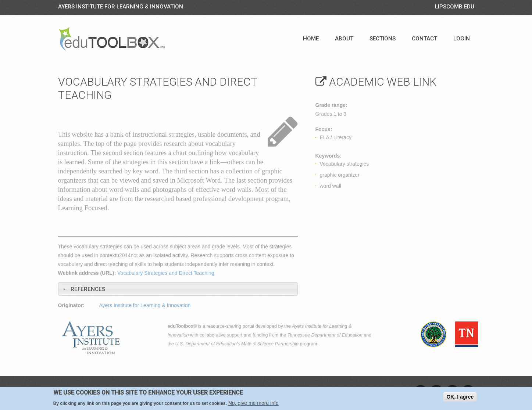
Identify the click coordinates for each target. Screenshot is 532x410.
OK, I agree (460, 397)
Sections (383, 39)
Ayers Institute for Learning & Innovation (121, 7)
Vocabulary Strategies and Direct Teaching (166, 273)
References (88, 289)
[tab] (178, 289)
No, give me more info (253, 403)
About (344, 39)
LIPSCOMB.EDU (455, 7)
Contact (424, 39)
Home (311, 39)
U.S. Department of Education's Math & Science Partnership (237, 344)
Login (462, 39)
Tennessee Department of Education (325, 335)
